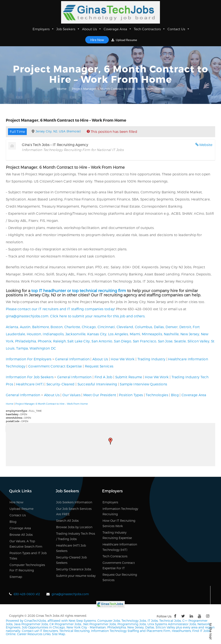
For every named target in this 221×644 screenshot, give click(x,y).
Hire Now (97, 40)
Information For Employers (29, 359)
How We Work (123, 359)
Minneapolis (152, 334)
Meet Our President (100, 395)
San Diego (123, 341)
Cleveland (125, 327)
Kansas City (97, 334)
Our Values (71, 395)
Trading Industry (152, 359)
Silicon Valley (198, 341)
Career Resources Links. (34, 634)
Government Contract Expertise (55, 366)
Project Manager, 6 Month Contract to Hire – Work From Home (52, 404)
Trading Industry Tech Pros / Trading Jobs (76, 536)
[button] (110, 441)
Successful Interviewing (97, 384)
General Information (72, 359)
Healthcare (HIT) (30, 384)
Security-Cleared (61, 384)
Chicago (89, 327)
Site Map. (59, 634)
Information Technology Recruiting (120, 511)
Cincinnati (106, 327)
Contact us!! (30, 630)
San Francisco (145, 341)
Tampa (22, 348)
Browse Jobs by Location (74, 527)
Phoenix (45, 341)
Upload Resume (124, 40)
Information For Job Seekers (30, 377)
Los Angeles (118, 334)
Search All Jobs (67, 521)
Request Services (99, 366)
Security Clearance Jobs (74, 569)
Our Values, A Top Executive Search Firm (26, 544)
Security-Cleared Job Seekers (71, 560)
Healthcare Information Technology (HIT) (120, 547)
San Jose (165, 341)
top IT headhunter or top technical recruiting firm (79, 290)
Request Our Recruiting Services (120, 577)
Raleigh (59, 341)
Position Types (131, 395)
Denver (172, 327)
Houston (34, 334)
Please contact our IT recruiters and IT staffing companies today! (60, 309)
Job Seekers (68, 29)
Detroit (185, 327)
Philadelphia (26, 341)
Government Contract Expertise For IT (119, 565)
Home (62, 89)
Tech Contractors (150, 29)
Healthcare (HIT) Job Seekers (71, 548)
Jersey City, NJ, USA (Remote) (58, 131)
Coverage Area (118, 29)
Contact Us (179, 29)
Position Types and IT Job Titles (28, 556)
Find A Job (103, 377)
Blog (175, 395)
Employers (43, 29)
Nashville (171, 334)
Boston (57, 327)
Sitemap (16, 577)
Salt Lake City (79, 341)
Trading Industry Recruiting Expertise (117, 535)
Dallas (159, 327)
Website (206, 145)
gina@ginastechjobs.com (27, 316)
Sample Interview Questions (143, 384)
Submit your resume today (76, 576)
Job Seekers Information (74, 502)
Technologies (157, 395)
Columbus (144, 327)
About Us (92, 29)
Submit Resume (129, 377)
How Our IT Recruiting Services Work (119, 523)
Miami (135, 334)
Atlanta (12, 327)
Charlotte (72, 327)
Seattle (180, 341)
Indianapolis (53, 334)
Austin (25, 327)
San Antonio (102, 341)
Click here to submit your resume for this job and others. (98, 316)
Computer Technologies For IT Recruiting (27, 568)
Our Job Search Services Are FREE (74, 511)
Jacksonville (76, 334)
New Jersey (190, 334)
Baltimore (41, 327)
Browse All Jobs (21, 535)
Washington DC (43, 348)
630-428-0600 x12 (27, 594)
